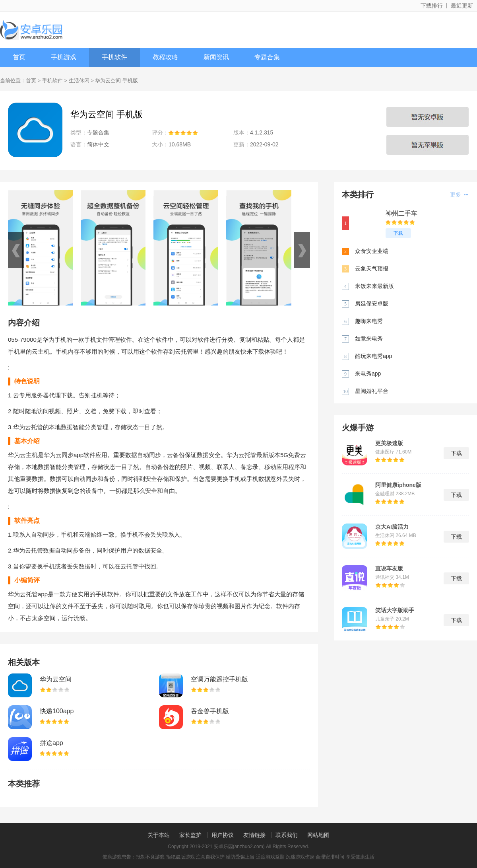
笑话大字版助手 (395, 610)
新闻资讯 (216, 57)
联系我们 (287, 835)
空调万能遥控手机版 (219, 679)
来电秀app (368, 374)
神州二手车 (401, 213)
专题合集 (267, 57)
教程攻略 (165, 57)
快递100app (57, 711)
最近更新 (462, 6)
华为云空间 (56, 679)
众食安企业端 (372, 251)
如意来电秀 (369, 339)
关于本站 (159, 835)
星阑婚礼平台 (372, 391)
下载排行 (432, 6)
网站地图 (318, 835)
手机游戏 (64, 57)
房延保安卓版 (372, 304)
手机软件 (114, 57)
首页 (19, 57)
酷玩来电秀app (373, 356)
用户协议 (223, 835)
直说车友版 (389, 568)
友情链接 (254, 835)
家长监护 (190, 835)
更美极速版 (389, 443)
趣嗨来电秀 (369, 321)
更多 (459, 195)
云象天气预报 (372, 269)
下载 (398, 233)
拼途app (51, 743)
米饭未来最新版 (374, 286)
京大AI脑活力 (392, 527)
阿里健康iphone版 (398, 485)
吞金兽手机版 (210, 711)
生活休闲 (79, 81)
